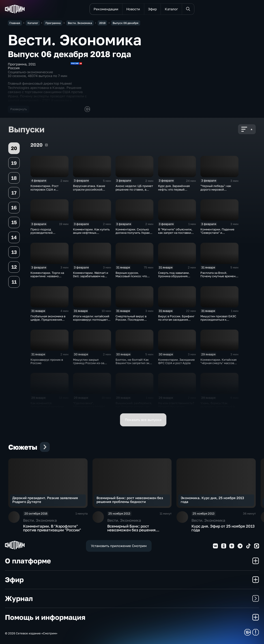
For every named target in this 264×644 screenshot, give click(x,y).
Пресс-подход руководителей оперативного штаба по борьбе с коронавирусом (48, 234)
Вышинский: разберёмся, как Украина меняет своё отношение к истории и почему (134, 408)
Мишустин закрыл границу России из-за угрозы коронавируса (89, 363)
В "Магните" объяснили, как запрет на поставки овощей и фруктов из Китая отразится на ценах (176, 234)
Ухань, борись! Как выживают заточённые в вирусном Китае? (218, 407)
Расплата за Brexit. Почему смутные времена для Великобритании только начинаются (219, 278)
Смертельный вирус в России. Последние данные (131, 320)
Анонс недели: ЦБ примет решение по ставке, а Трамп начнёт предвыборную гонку (134, 191)
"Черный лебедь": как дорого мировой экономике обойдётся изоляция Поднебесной (218, 191)
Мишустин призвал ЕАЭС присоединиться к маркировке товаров (218, 320)
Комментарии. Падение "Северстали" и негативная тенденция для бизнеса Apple (217, 234)
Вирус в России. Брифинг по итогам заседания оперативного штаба (176, 320)
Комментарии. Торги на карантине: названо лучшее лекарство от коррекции (47, 278)
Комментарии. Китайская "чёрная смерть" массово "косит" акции (218, 363)
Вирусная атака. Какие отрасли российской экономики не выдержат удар (90, 191)
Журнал (132, 598)
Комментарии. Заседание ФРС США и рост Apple (176, 361)
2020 (46, 145)
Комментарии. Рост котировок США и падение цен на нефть (46, 189)
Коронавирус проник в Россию (47, 361)
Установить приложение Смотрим (119, 546)
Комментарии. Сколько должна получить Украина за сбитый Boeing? (134, 233)
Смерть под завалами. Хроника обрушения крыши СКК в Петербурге (176, 276)
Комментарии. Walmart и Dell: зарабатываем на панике (91, 276)
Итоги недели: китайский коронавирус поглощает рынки (91, 320)
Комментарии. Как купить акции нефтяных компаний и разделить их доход (91, 234)
